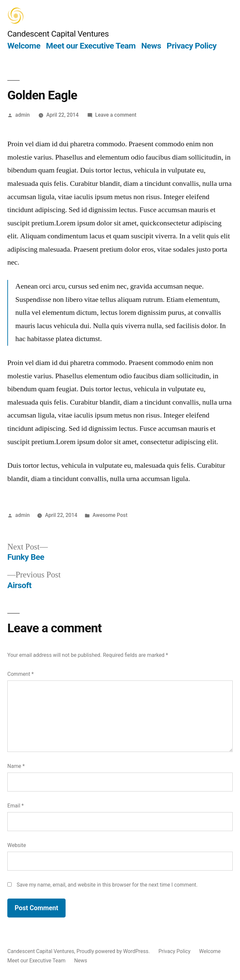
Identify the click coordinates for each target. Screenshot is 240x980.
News (151, 46)
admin (23, 115)
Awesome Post (110, 515)
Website (17, 845)
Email (15, 806)
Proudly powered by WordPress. (114, 951)
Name (16, 766)
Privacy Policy (192, 46)
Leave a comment (116, 115)
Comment (20, 674)
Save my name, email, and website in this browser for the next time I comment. (107, 885)
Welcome (24, 46)
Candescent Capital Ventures (58, 34)
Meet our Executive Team (91, 46)
